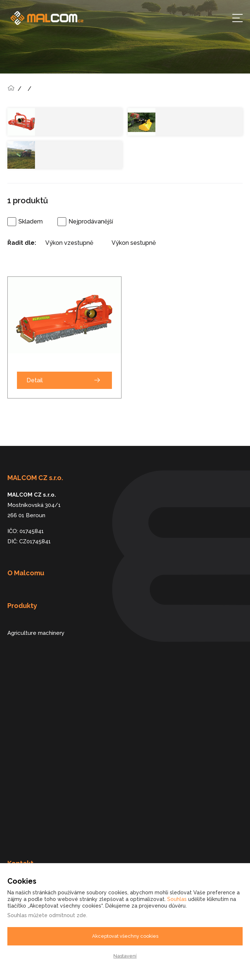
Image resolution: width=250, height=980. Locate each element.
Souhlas (177, 899)
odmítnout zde (68, 915)
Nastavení (125, 956)
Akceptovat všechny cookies (125, 936)
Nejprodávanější (91, 221)
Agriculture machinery (36, 633)
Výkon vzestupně (69, 243)
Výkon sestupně (134, 243)
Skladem (31, 221)
